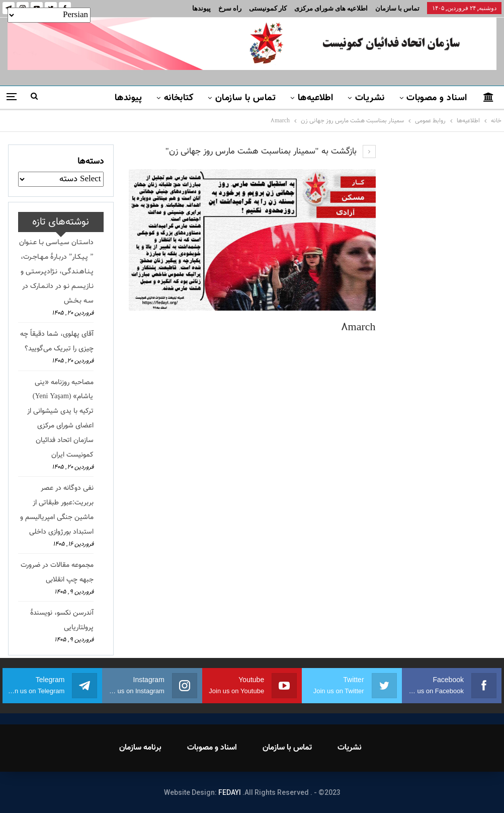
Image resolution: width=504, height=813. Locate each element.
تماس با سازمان (397, 8)
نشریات (370, 98)
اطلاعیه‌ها (316, 98)
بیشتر (90, 98)
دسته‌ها (91, 162)
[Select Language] (49, 15)
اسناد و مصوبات (437, 98)
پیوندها (201, 8)
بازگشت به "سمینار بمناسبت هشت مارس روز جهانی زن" (271, 152)
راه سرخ (230, 8)
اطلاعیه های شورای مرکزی (331, 8)
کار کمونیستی (268, 8)
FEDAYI (230, 792)
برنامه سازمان (140, 748)
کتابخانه (179, 98)
